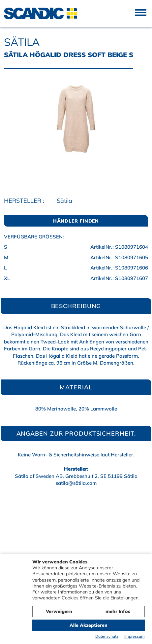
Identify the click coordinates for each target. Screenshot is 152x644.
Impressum (135, 636)
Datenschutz (107, 636)
